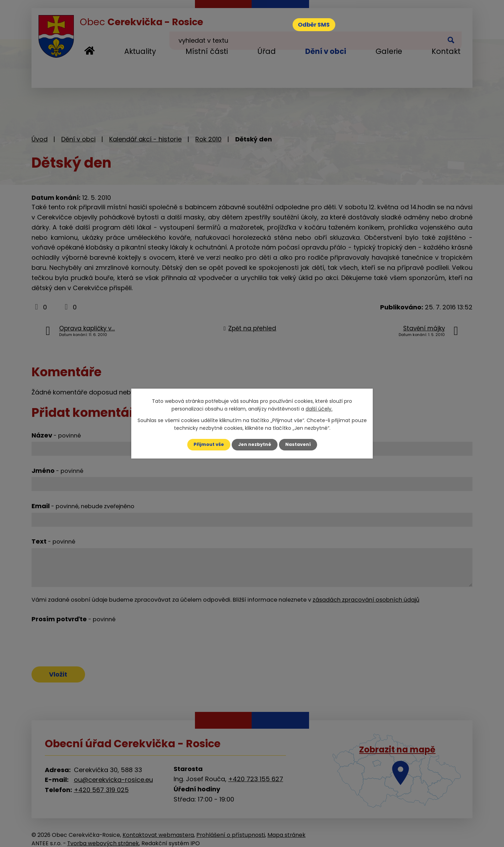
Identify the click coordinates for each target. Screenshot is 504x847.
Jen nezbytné (255, 444)
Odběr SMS (320, 26)
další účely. (319, 408)
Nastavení (301, 444)
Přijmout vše (206, 444)
